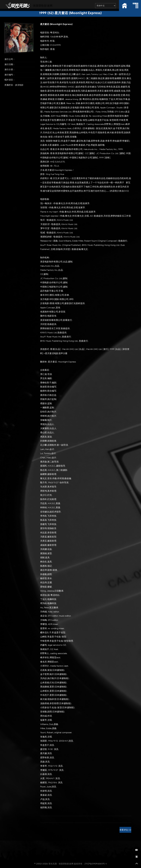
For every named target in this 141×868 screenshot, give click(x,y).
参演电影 (19, 85)
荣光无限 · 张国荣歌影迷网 (61, 864)
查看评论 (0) (125, 830)
